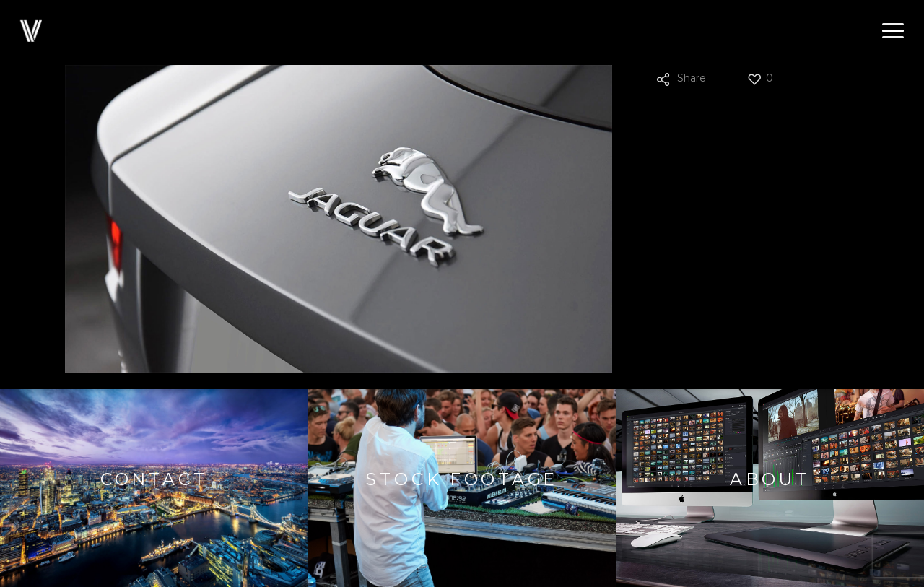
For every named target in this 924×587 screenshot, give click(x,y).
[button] (893, 31)
